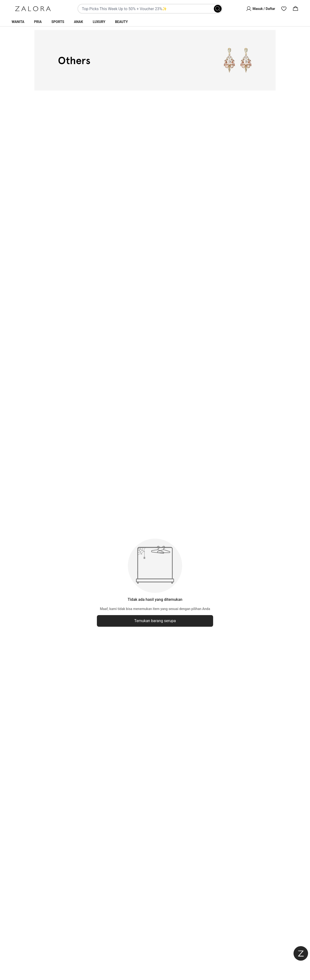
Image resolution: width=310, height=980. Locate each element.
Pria (38, 22)
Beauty (121, 22)
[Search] (218, 9)
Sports (58, 22)
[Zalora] (33, 9)
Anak (78, 22)
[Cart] (295, 9)
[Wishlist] (284, 9)
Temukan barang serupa (155, 621)
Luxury (99, 22)
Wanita (18, 22)
